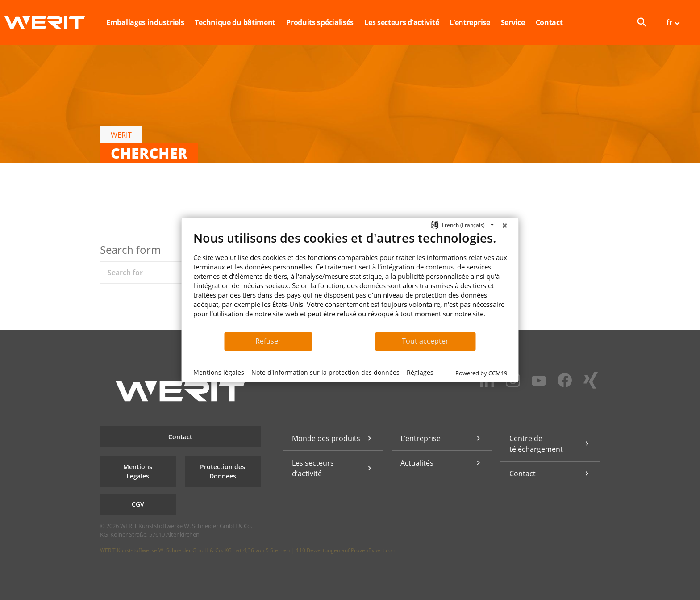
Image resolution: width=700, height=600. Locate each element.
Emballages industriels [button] (145, 22)
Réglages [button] (420, 372)
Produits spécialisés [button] (320, 22)
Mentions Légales (138, 471)
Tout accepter (425, 341)
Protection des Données (223, 471)
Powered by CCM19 (481, 373)
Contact (549, 22)
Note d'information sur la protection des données (325, 372)
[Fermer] (505, 225)
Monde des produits (326, 438)
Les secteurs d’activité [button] (402, 22)
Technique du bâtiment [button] (235, 22)
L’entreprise (421, 438)
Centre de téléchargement (536, 444)
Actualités (417, 463)
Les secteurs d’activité (313, 468)
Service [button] (513, 22)
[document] (350, 281)
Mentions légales (219, 372)
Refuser (268, 341)
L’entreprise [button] (470, 22)
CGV (138, 504)
